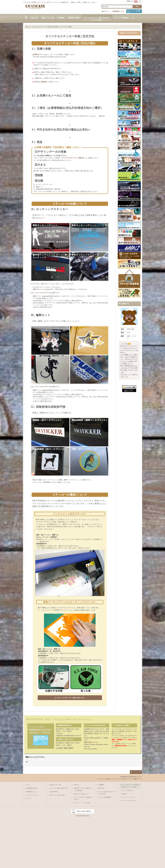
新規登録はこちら (118, 11)
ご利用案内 (101, 785)
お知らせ (76, 785)
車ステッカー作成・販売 (57, 795)
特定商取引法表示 (32, 788)
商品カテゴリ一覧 (55, 785)
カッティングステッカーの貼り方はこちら (70, 698)
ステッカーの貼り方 (127, 790)
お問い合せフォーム (91, 742)
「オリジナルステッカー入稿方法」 (73, 158)
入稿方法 (124, 794)
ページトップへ (137, 772)
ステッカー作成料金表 (104, 797)
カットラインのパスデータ (41, 293)
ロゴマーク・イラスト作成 (82, 803)
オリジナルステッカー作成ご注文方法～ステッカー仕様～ (131, 786)
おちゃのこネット (136, 777)
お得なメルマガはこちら (129, 33)
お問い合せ (101, 788)
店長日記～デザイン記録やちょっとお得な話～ (83, 789)
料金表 (44, 82)
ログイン (106, 11)
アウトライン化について (129, 801)
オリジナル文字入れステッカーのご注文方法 (107, 793)
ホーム (28, 785)
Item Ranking (54, 792)
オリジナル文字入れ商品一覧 (59, 788)
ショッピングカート (32, 795)
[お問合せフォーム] (39, 54)
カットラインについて (128, 797)
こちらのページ (130, 731)
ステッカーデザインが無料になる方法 (83, 798)
